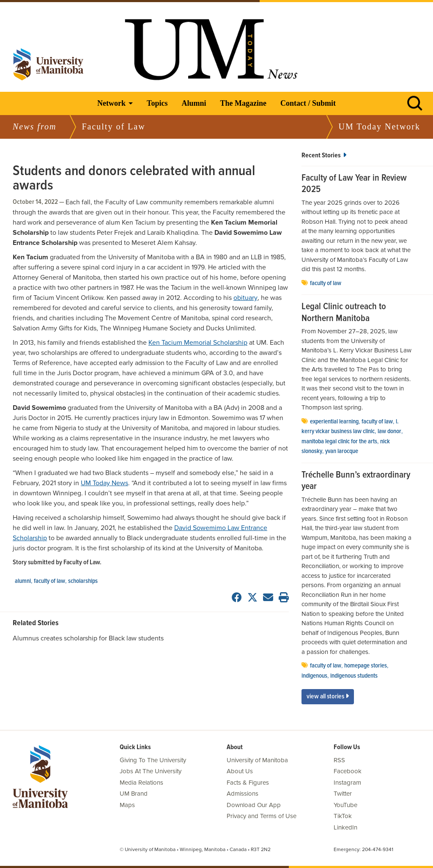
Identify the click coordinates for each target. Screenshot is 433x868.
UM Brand (134, 794)
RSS (339, 760)
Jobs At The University (151, 771)
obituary (245, 298)
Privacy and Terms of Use (262, 816)
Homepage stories (366, 666)
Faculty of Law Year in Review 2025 (354, 184)
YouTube (345, 805)
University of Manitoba (257, 760)
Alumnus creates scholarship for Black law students (88, 638)
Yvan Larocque (342, 451)
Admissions (243, 794)
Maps (127, 805)
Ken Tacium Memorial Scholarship (198, 343)
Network (111, 103)
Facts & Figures (248, 783)
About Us (240, 771)
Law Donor (389, 431)
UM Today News (104, 483)
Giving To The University (153, 760)
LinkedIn (345, 827)
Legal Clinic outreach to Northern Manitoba (344, 313)
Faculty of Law (49, 581)
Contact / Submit (308, 103)
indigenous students (354, 676)
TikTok (343, 816)
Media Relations (141, 783)
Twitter (343, 794)
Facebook (348, 771)
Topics (157, 103)
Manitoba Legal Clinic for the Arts (339, 442)
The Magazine (243, 103)
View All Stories (328, 696)
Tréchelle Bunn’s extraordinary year (356, 481)
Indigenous (314, 676)
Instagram (347, 783)
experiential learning (334, 422)
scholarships (83, 581)
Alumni (194, 103)
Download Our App (254, 805)
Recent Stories (324, 155)
